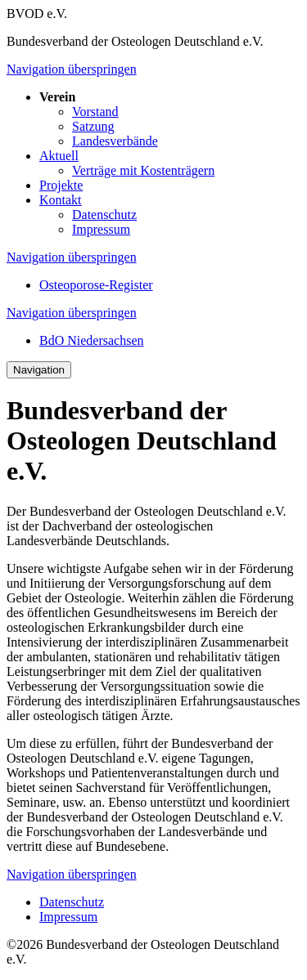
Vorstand (95, 112)
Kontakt (61, 200)
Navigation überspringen (72, 69)
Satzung (93, 126)
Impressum (101, 229)
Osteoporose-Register (96, 285)
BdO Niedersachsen (92, 340)
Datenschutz (104, 215)
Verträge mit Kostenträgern (143, 170)
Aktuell (59, 156)
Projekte (61, 185)
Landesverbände (115, 141)
